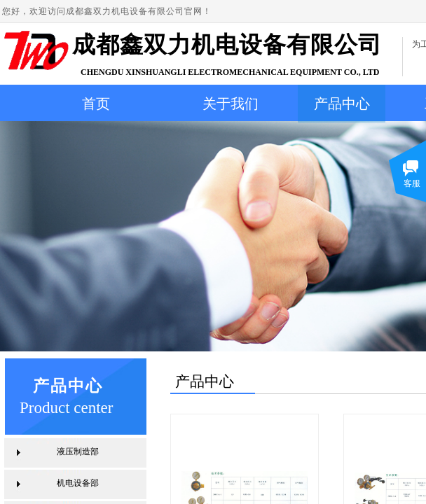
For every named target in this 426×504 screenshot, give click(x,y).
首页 (96, 104)
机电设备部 (78, 483)
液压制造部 (78, 451)
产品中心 (342, 104)
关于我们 (231, 104)
